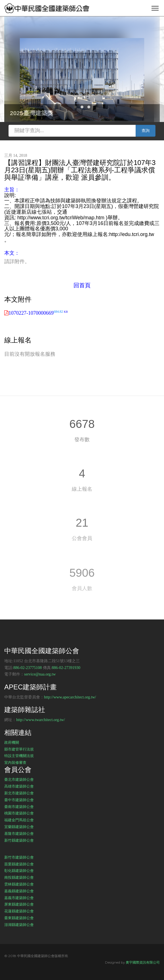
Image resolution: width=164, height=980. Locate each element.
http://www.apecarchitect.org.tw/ (70, 697)
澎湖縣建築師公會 (19, 925)
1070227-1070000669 (38, 313)
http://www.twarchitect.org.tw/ (41, 720)
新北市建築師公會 (19, 793)
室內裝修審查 (15, 762)
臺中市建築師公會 (19, 800)
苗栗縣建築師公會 (19, 864)
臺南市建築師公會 (19, 807)
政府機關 (12, 742)
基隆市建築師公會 (19, 833)
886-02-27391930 (66, 668)
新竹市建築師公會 (19, 857)
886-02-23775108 (28, 668)
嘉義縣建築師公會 (19, 891)
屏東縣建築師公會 (19, 904)
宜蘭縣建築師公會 (19, 827)
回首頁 (82, 285)
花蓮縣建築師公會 (19, 911)
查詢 (146, 131)
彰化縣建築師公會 (19, 870)
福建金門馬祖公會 (19, 820)
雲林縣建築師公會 (19, 884)
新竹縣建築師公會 (19, 840)
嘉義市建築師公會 (19, 898)
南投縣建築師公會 (19, 877)
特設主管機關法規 (19, 756)
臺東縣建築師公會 (19, 918)
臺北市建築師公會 (19, 779)
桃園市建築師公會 (19, 813)
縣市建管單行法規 (19, 749)
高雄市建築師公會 (19, 786)
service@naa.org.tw (40, 674)
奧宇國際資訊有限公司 (143, 962)
